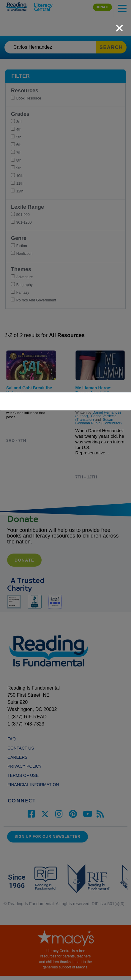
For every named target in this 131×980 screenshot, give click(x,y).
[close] (119, 25)
